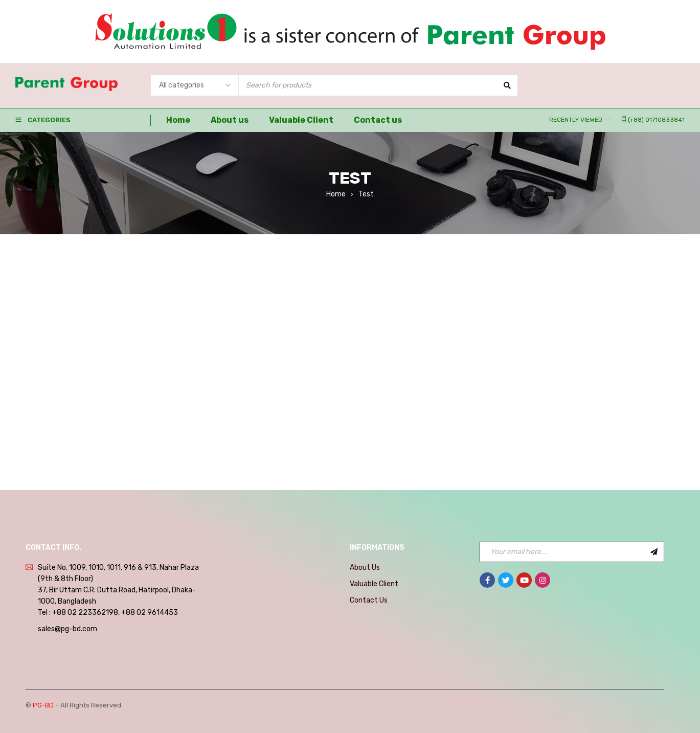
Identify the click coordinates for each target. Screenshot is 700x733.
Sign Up (654, 552)
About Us (365, 568)
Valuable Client (374, 584)
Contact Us (369, 600)
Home (336, 194)
